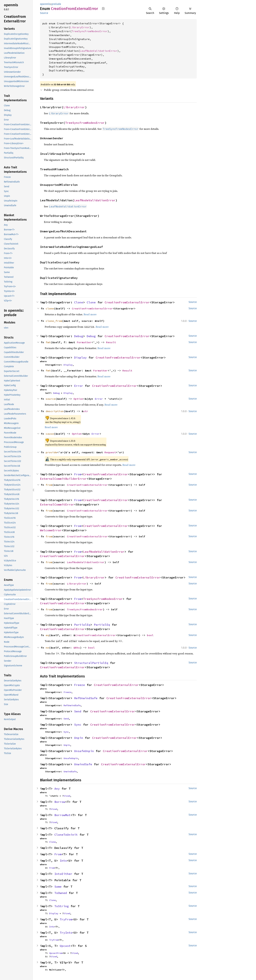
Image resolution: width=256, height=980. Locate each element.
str (86, 411)
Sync (78, 725)
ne (47, 648)
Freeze (80, 685)
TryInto (66, 933)
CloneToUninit (66, 835)
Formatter (84, 342)
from (49, 485)
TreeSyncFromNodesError (90, 31)
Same (58, 887)
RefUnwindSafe (86, 698)
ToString (62, 906)
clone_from (54, 321)
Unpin (79, 738)
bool (150, 635)
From (78, 474)
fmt (48, 342)
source (51, 399)
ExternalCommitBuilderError (63, 479)
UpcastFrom (56, 953)
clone (50, 308)
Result (111, 342)
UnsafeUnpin (84, 751)
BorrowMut (62, 815)
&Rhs (77, 648)
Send (78, 711)
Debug (79, 336)
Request (110, 452)
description (55, 411)
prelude (56, 4)
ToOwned (61, 893)
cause (50, 434)
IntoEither (63, 874)
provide (51, 452)
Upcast (65, 946)
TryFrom (66, 919)
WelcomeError (51, 530)
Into (63, 861)
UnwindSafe (83, 764)
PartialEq (82, 625)
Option (78, 399)
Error (79, 386)
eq (47, 635)
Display (80, 357)
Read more (90, 314)
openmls (45, 4)
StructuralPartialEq (91, 663)
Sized (67, 796)
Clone (79, 302)
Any (57, 789)
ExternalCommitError (57, 504)
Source (44, 13)
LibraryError (80, 27)
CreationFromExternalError (127, 302)
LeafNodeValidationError (99, 51)
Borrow (60, 802)
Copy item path (103, 8)
